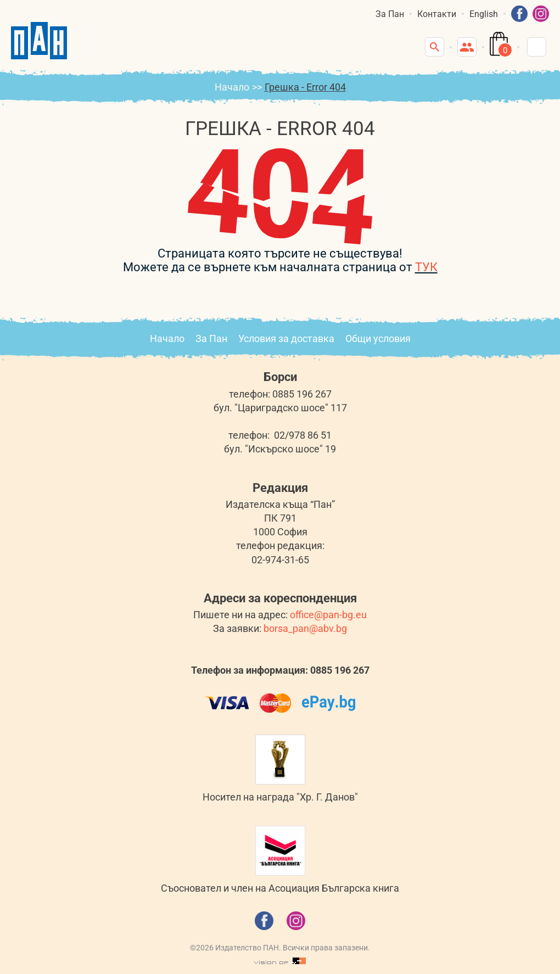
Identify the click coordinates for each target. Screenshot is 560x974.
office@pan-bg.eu (328, 615)
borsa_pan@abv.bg (305, 628)
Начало (232, 87)
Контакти (437, 14)
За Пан (390, 14)
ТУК (426, 267)
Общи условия (378, 338)
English (484, 14)
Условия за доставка (286, 338)
